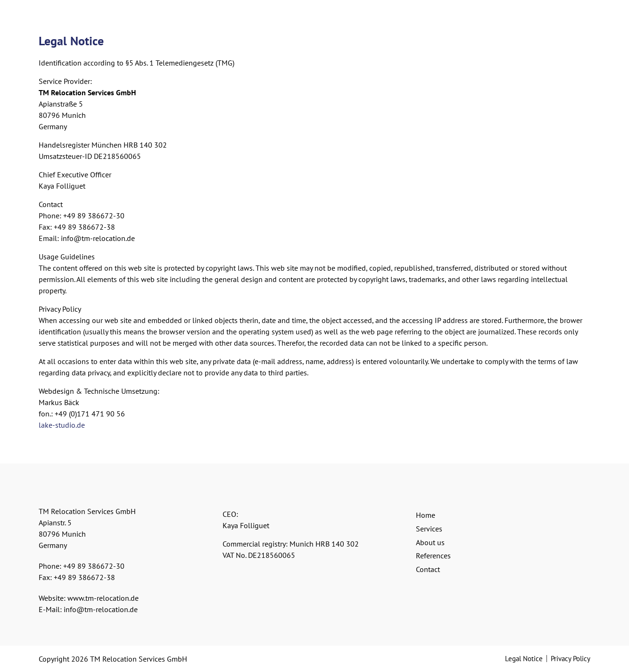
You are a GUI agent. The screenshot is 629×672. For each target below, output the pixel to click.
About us (430, 542)
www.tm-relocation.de (103, 598)
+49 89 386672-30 (94, 566)
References (433, 556)
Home (426, 515)
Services (429, 529)
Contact (428, 569)
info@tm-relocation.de (101, 609)
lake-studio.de (62, 425)
